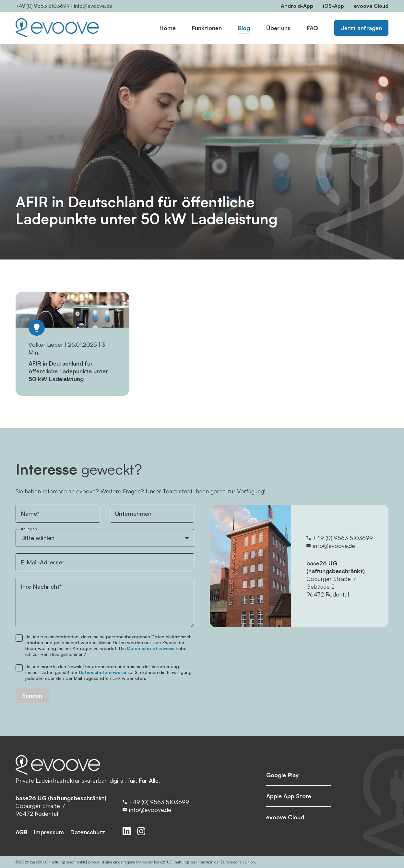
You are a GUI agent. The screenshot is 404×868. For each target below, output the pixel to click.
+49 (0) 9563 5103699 (43, 6)
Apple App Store (289, 796)
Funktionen (207, 28)
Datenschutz (88, 832)
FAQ (312, 28)
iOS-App (333, 6)
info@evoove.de (93, 6)
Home (168, 28)
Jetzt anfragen (361, 28)
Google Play (283, 775)
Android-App (297, 6)
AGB (21, 832)
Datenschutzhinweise (151, 648)
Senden (32, 695)
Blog (244, 28)
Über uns (278, 28)
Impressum (49, 832)
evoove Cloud (371, 6)
